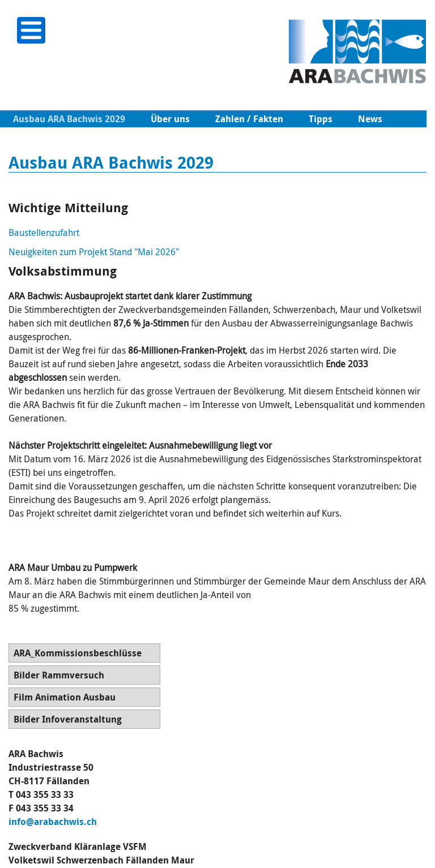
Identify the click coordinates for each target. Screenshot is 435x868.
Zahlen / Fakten (249, 119)
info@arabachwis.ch (53, 822)
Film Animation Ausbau (65, 697)
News (370, 119)
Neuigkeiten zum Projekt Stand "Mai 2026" (94, 252)
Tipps (321, 119)
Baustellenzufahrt (44, 233)
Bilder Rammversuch (59, 675)
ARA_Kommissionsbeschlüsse (78, 653)
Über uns (170, 119)
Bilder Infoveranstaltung (68, 719)
